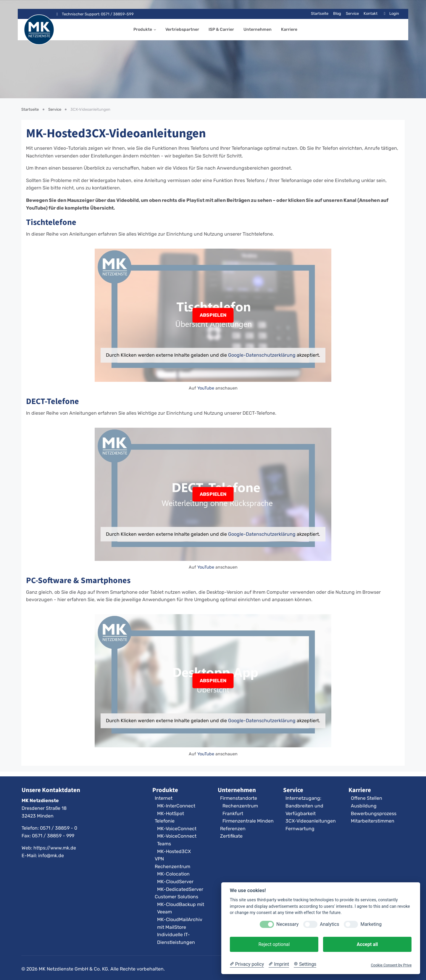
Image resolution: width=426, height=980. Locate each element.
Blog (337, 13)
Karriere (289, 29)
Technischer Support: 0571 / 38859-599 (94, 14)
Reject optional (274, 944)
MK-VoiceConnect (177, 829)
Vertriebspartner (182, 29)
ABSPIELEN (213, 315)
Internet (164, 798)
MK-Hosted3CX (174, 851)
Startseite (320, 13)
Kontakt (371, 13)
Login (391, 13)
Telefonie (165, 821)
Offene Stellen (367, 798)
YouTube (206, 388)
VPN (159, 859)
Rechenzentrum (172, 866)
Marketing (371, 924)
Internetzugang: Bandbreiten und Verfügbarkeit (304, 806)
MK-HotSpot (171, 814)
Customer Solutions (176, 897)
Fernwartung (300, 829)
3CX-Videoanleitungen (311, 821)
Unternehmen (258, 29)
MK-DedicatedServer (180, 889)
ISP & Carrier (221, 29)
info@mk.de (51, 856)
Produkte (143, 29)
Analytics (329, 924)
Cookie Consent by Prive (391, 965)
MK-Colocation (173, 874)
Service (352, 13)
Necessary (287, 924)
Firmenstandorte (239, 798)
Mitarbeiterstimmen (373, 821)
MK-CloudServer (175, 882)
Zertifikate (231, 836)
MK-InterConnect (176, 806)
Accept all (367, 944)
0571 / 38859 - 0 (59, 828)
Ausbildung (364, 806)
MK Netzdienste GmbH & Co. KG (73, 969)
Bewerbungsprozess (374, 814)
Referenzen (233, 829)
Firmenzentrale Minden (248, 821)
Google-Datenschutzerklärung (262, 355)
